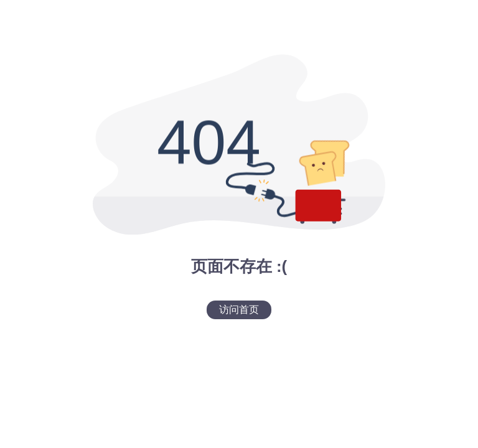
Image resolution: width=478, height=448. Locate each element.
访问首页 (239, 310)
